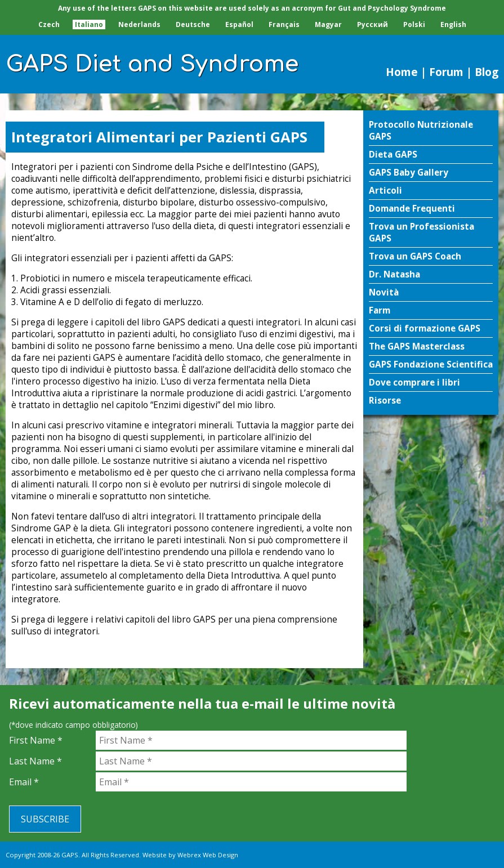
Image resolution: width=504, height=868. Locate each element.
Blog (487, 72)
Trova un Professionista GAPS (422, 232)
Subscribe (45, 819)
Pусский (373, 24)
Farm (380, 310)
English (453, 24)
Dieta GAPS (393, 155)
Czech (49, 24)
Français (284, 24)
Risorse (385, 401)
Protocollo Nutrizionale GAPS (421, 131)
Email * (24, 782)
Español (239, 24)
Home (402, 72)
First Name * (36, 740)
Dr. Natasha (394, 274)
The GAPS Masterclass (417, 346)
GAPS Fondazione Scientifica (431, 364)
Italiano (89, 24)
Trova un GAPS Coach (415, 256)
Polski (414, 24)
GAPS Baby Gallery (409, 173)
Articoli (385, 191)
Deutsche (193, 24)
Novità (384, 292)
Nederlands (139, 24)
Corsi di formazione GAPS (425, 328)
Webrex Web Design (208, 855)
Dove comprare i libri (414, 382)
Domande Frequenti (412, 209)
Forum (446, 72)
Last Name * (35, 761)
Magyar (328, 24)
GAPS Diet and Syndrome (152, 64)
